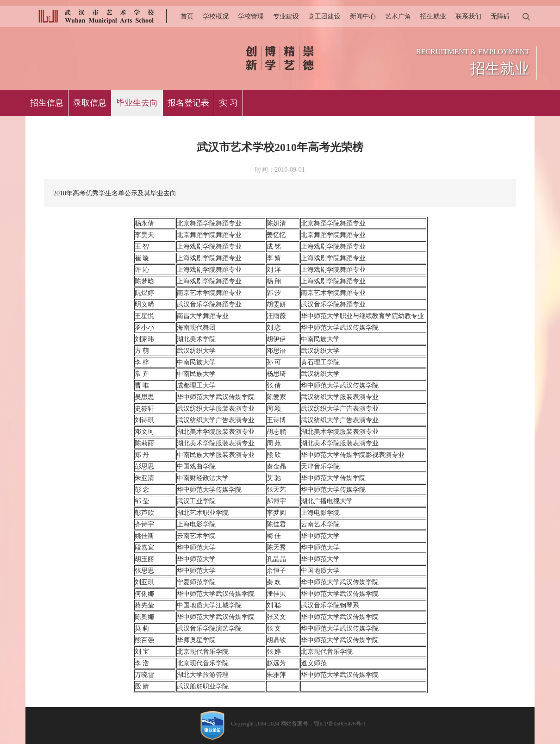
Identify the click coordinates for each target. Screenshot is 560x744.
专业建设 (286, 16)
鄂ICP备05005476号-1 (340, 724)
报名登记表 (188, 103)
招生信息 (47, 103)
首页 (187, 16)
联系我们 (468, 16)
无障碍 (500, 16)
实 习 (228, 103)
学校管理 (251, 16)
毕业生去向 (137, 103)
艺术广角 (398, 16)
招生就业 (433, 16)
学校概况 (216, 16)
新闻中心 (363, 16)
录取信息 (90, 103)
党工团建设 (324, 16)
